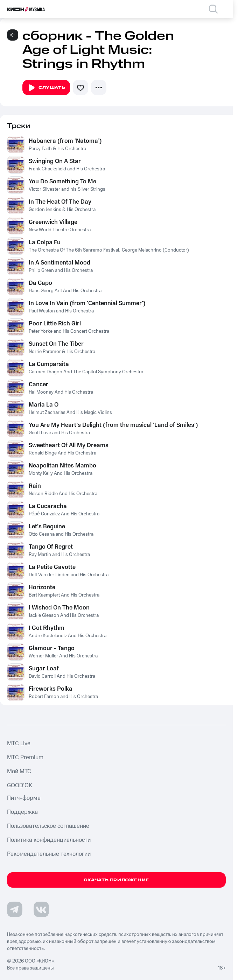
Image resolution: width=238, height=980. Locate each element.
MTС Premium (25, 757)
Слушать (46, 88)
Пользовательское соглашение (48, 826)
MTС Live (19, 743)
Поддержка (22, 812)
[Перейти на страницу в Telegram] (15, 909)
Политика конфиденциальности (49, 840)
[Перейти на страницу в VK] (41, 909)
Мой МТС (19, 771)
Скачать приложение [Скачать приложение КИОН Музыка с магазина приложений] (116, 880)
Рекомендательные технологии (49, 854)
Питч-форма (24, 798)
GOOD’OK (20, 785)
